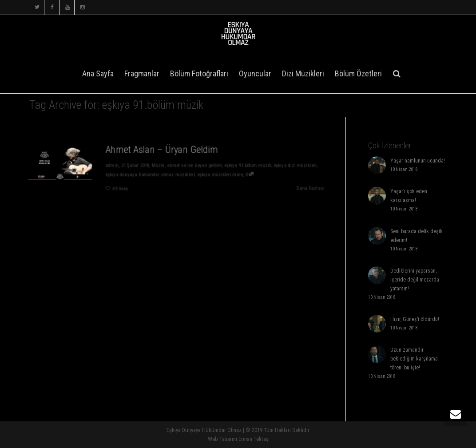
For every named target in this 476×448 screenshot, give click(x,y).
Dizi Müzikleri (303, 73)
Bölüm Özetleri (358, 73)
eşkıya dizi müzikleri (298, 165)
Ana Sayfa (98, 73)
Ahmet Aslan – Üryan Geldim (161, 149)
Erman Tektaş (254, 439)
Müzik (158, 165)
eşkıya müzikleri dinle (221, 175)
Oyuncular (255, 73)
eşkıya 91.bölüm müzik (250, 165)
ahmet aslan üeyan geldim (195, 165)
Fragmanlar (142, 73)
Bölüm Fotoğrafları (199, 73)
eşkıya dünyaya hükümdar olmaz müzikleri (149, 175)
